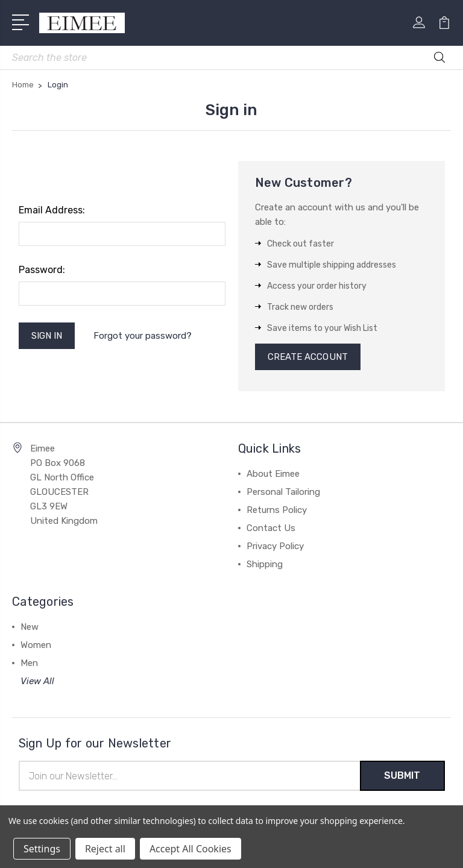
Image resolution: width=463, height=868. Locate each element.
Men (29, 663)
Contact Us (271, 528)
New (30, 627)
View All (37, 681)
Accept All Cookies (191, 849)
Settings (42, 849)
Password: (42, 270)
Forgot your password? (143, 336)
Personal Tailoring (283, 492)
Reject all (105, 849)
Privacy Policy (275, 546)
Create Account (308, 357)
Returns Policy (277, 510)
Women (36, 645)
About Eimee (273, 474)
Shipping (265, 564)
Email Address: (52, 210)
